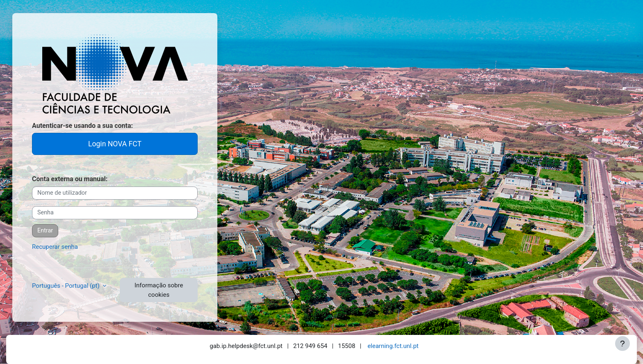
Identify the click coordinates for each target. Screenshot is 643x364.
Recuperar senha (55, 247)
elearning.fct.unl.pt (393, 346)
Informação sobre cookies (159, 290)
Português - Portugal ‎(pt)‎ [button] (66, 286)
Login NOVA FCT (115, 144)
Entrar (45, 231)
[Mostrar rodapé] (622, 344)
